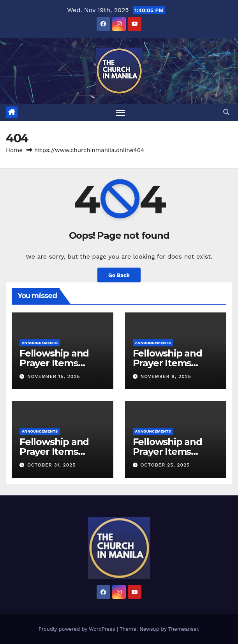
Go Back (119, 275)
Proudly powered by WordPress (78, 629)
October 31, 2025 (51, 465)
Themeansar (183, 629)
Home (14, 150)
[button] (226, 112)
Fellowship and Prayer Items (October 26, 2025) (174, 452)
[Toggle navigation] (120, 113)
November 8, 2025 (166, 376)
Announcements (40, 343)
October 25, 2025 (165, 465)
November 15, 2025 (54, 376)
